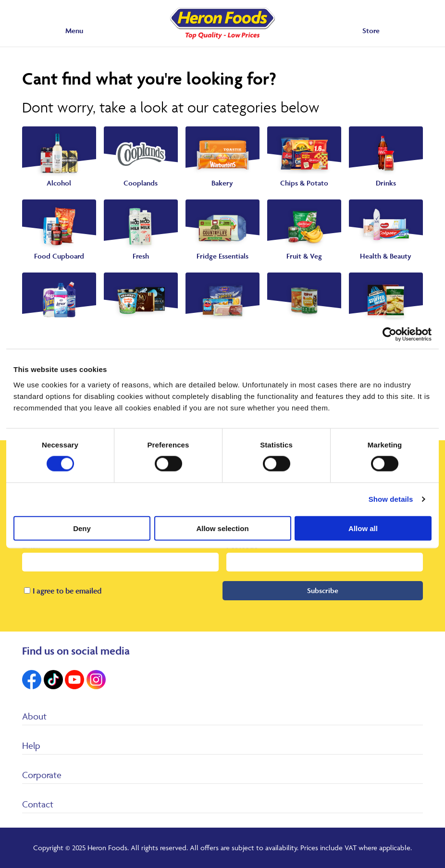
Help (31, 745)
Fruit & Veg (304, 256)
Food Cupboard (59, 256)
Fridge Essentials (222, 256)
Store (371, 31)
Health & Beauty (386, 256)
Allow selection (222, 528)
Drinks (386, 183)
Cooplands (141, 183)
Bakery (222, 183)
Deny (82, 528)
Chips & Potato (304, 183)
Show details (391, 499)
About (34, 716)
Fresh (141, 256)
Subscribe (323, 590)
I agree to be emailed (67, 591)
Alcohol (59, 183)
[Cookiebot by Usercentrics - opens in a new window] (389, 335)
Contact (38, 804)
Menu (74, 31)
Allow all (363, 528)
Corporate (42, 775)
